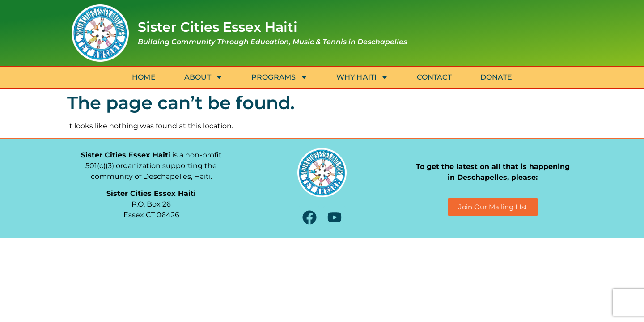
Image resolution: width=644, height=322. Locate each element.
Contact (434, 77)
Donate (496, 77)
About (203, 77)
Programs (280, 77)
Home (144, 77)
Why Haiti (362, 77)
